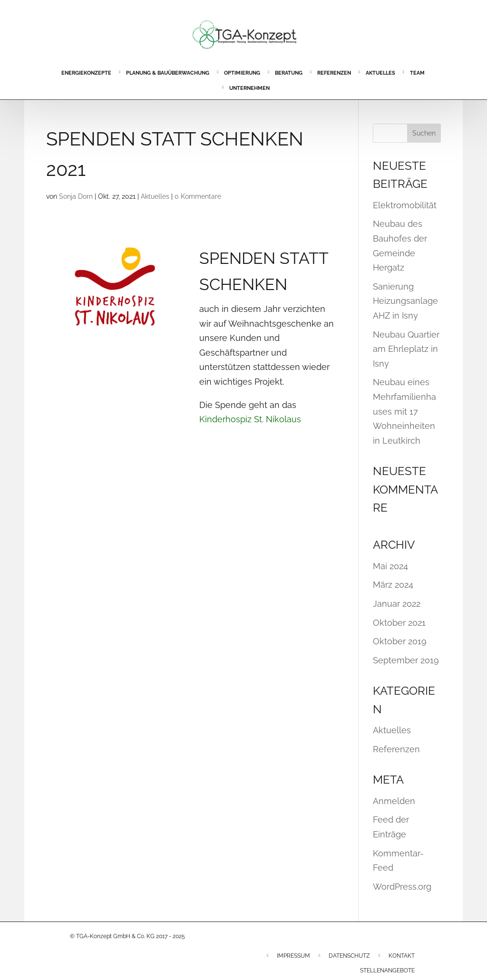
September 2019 (406, 660)
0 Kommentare (198, 196)
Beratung (289, 73)
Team (417, 73)
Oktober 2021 (399, 623)
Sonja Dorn (76, 196)
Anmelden (394, 801)
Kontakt (402, 956)
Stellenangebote (387, 970)
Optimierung (242, 73)
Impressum (293, 956)
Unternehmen (249, 88)
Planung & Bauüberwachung (168, 73)
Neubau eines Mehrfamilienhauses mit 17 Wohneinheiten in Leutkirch (404, 411)
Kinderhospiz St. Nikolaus (250, 419)
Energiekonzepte (86, 73)
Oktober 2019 (400, 641)
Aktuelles (380, 73)
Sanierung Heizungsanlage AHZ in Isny (405, 301)
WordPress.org (402, 887)
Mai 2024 (390, 566)
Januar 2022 (397, 604)
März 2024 (393, 585)
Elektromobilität (405, 205)
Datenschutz (349, 956)
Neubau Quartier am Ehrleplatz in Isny (406, 349)
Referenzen (334, 73)
